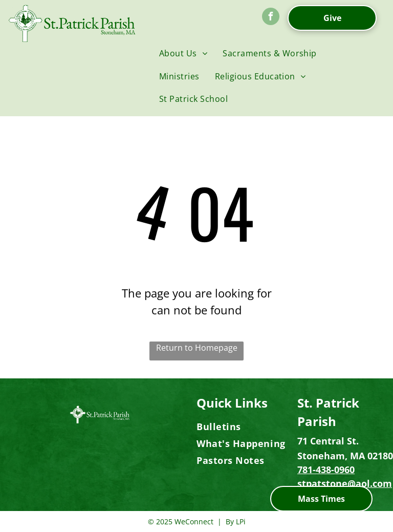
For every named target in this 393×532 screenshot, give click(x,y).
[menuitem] (183, 53)
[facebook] (271, 18)
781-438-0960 (326, 470)
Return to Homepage (197, 348)
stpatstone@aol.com (345, 483)
